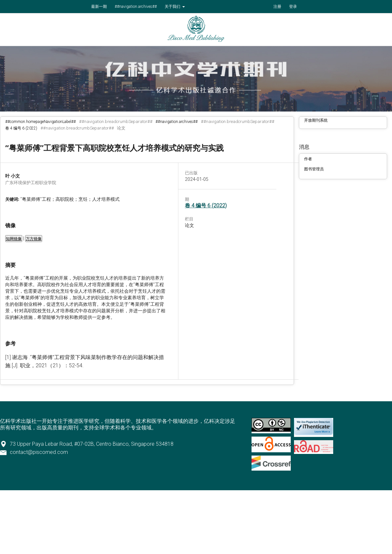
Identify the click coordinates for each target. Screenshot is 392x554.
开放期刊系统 (316, 120)
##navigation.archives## (136, 7)
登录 (293, 7)
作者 (308, 159)
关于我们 (173, 7)
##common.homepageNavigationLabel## (41, 122)
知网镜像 (14, 239)
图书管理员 (314, 169)
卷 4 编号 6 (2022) (21, 128)
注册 (277, 7)
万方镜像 (34, 239)
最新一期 (99, 7)
